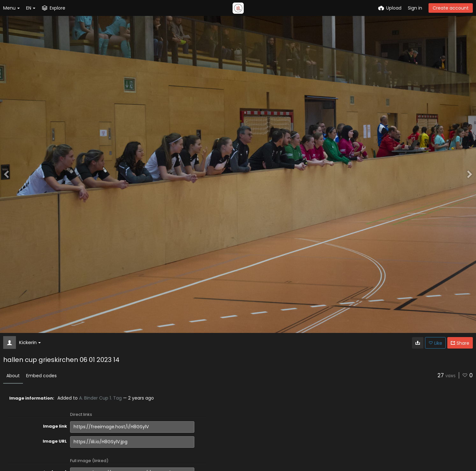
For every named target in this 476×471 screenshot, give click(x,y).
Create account (451, 8)
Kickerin (30, 342)
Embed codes (41, 376)
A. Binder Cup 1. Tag (100, 398)
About (13, 376)
